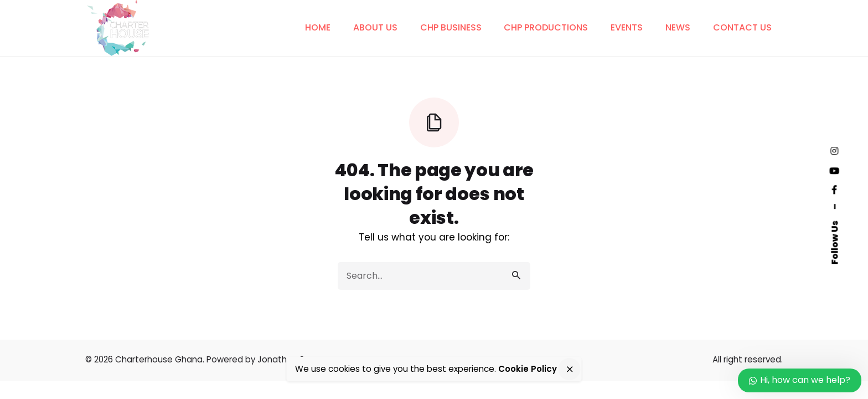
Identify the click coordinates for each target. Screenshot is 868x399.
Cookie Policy (528, 369)
